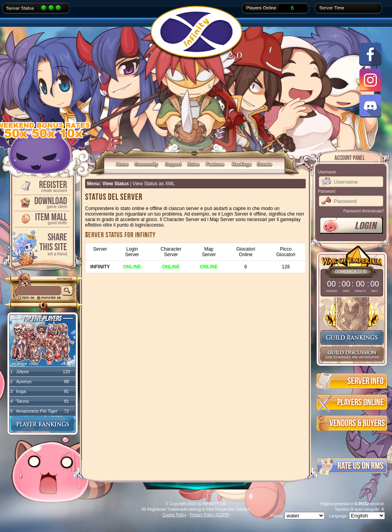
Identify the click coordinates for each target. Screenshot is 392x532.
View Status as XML (154, 184)
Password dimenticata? (364, 211)
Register (42, 186)
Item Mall (42, 218)
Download (42, 202)
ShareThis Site (42, 244)
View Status (116, 184)
